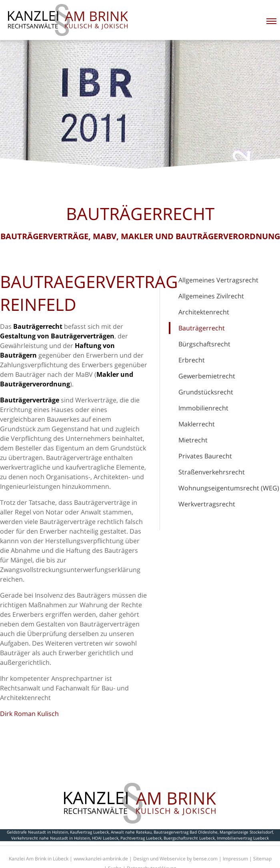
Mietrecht (193, 440)
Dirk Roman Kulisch (29, 714)
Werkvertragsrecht (207, 504)
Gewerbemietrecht (207, 376)
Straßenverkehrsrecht (212, 472)
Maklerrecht (197, 424)
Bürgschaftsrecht (204, 344)
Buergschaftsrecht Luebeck (189, 838)
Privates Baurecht (205, 456)
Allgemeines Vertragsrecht (218, 280)
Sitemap (262, 859)
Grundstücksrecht (206, 392)
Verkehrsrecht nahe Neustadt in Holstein (51, 838)
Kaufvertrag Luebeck (89, 832)
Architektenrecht (204, 312)
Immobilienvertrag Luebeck (243, 838)
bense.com (205, 859)
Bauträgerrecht (202, 328)
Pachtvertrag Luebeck (141, 838)
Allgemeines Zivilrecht (211, 296)
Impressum (235, 859)
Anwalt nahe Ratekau (131, 832)
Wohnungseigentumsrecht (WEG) (229, 488)
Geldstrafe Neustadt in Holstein (37, 832)
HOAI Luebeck (105, 838)
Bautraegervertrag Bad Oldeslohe (186, 832)
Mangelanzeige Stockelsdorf (246, 832)
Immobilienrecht (203, 408)
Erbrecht (192, 360)
